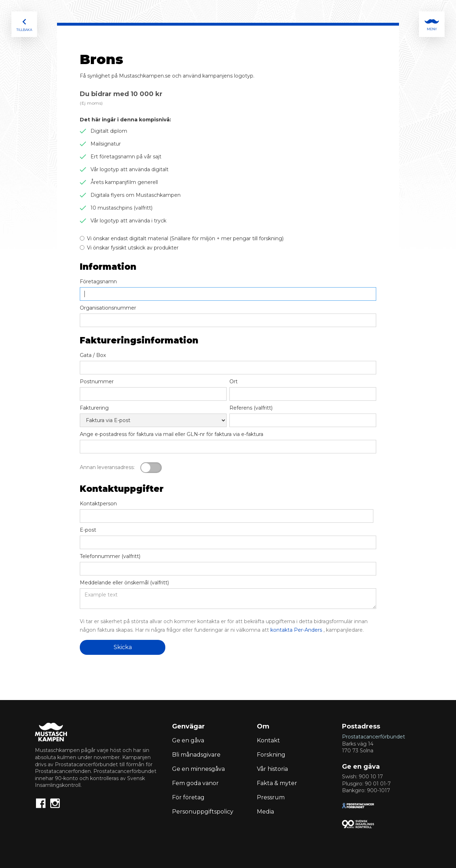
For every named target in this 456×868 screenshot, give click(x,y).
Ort (234, 382)
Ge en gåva (188, 740)
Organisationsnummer (108, 308)
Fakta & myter (277, 783)
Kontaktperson (98, 504)
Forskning (271, 755)
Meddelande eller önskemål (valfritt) (124, 583)
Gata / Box (93, 355)
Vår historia (272, 769)
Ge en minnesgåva (198, 769)
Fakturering (94, 408)
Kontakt (268, 740)
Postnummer (97, 382)
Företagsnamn (98, 282)
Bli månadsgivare (196, 755)
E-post (88, 530)
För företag (188, 797)
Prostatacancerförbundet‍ (374, 737)
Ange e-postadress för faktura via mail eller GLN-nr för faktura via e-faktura (172, 434)
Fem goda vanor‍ (195, 783)
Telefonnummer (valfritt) (110, 556)
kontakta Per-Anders (296, 630)
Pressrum (271, 797)
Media (265, 812)
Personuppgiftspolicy (203, 812)
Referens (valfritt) (251, 408)
